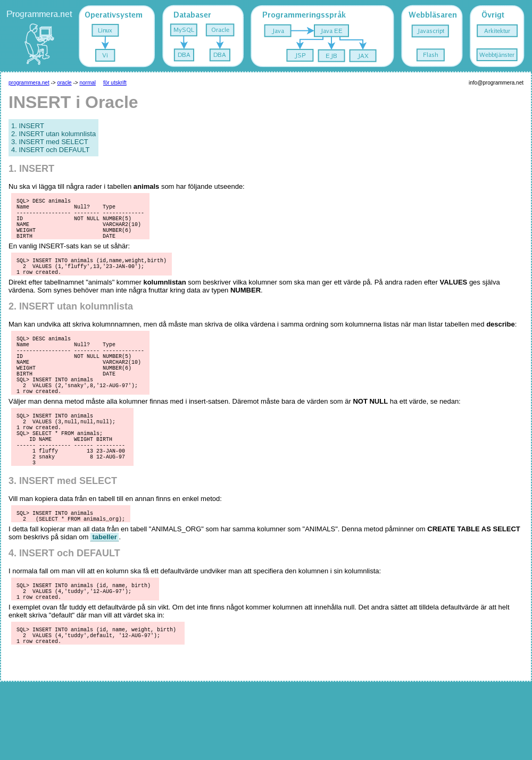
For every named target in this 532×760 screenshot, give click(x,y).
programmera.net (29, 83)
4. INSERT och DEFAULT (50, 150)
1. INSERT (28, 126)
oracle (64, 83)
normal (88, 83)
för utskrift (115, 83)
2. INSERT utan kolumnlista (53, 134)
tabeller (105, 586)
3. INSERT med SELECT (50, 142)
